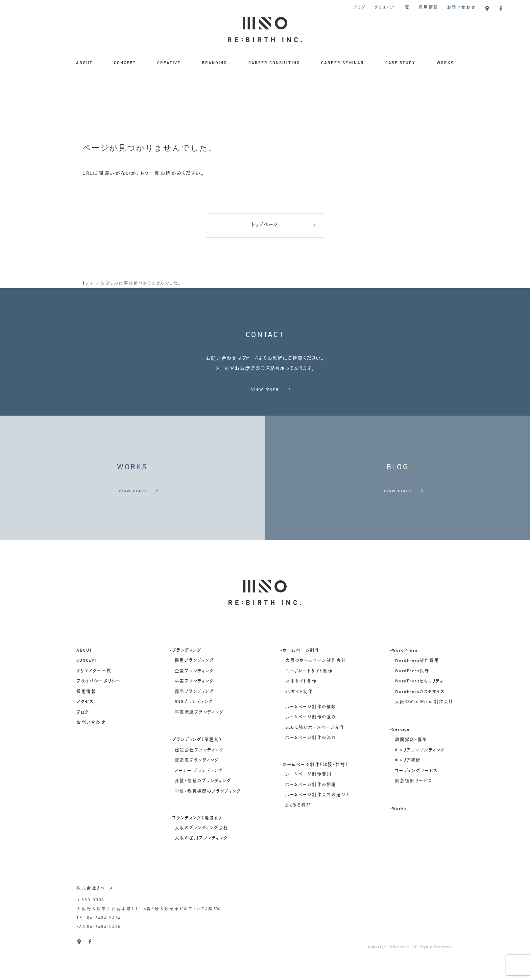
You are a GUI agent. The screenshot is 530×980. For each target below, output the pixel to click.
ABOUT (84, 63)
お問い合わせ (461, 8)
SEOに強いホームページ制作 (315, 748)
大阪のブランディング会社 (202, 848)
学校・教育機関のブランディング (208, 812)
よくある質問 (298, 825)
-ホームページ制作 (300, 671)
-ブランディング (186, 671)
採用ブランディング (195, 681)
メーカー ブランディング (199, 791)
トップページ (284, 226)
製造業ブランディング (197, 781)
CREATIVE (169, 63)
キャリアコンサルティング (420, 770)
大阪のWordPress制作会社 (424, 722)
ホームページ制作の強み (311, 737)
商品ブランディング (195, 712)
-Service (400, 750)
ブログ (359, 8)
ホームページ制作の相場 (311, 805)
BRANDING (214, 63)
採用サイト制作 (301, 701)
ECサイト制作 (299, 712)
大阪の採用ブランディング (202, 859)
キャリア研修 (408, 781)
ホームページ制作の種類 (311, 727)
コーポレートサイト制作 (309, 691)
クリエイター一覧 (392, 8)
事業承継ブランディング (199, 732)
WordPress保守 (412, 691)
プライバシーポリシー (99, 701)
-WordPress (404, 671)
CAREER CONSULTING (274, 63)
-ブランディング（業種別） (196, 760)
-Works (398, 829)
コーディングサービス (416, 791)
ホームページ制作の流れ (311, 758)
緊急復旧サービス (413, 801)
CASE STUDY (400, 63)
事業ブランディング (195, 701)
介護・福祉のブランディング (203, 801)
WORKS (445, 63)
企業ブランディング (195, 691)
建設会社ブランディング (199, 770)
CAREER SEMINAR (343, 63)
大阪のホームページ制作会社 (316, 681)
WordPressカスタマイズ (420, 712)
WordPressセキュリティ (419, 701)
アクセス (85, 722)
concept (87, 681)
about (84, 671)
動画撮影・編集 (411, 760)
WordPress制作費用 (417, 681)
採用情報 (428, 8)
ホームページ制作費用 (308, 795)
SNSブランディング (194, 722)
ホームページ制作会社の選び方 (318, 815)
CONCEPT (125, 63)
